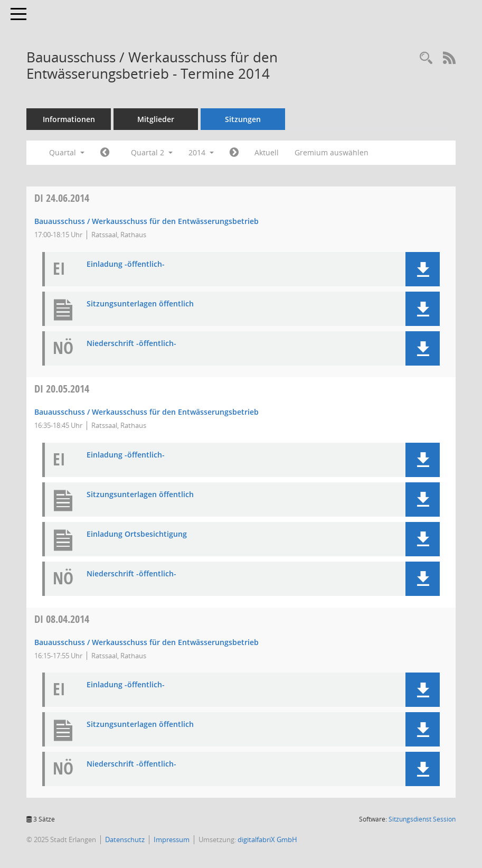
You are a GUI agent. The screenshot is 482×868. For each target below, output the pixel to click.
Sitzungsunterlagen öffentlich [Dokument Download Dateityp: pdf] (140, 304)
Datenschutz (125, 839)
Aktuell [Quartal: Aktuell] (267, 152)
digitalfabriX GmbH (267, 839)
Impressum (172, 839)
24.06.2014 (62, 198)
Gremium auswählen (332, 152)
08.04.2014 (62, 619)
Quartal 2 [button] (152, 152)
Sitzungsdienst (422, 819)
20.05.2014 (62, 389)
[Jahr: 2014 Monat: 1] (105, 153)
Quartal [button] (67, 152)
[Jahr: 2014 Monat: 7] (234, 153)
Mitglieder (156, 119)
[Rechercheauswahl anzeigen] (426, 58)
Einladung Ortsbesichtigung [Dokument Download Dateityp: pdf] (137, 534)
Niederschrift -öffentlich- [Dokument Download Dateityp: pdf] (131, 344)
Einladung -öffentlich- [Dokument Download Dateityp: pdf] (126, 264)
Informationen (69, 119)
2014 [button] (201, 152)
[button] (423, 269)
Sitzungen (243, 119)
